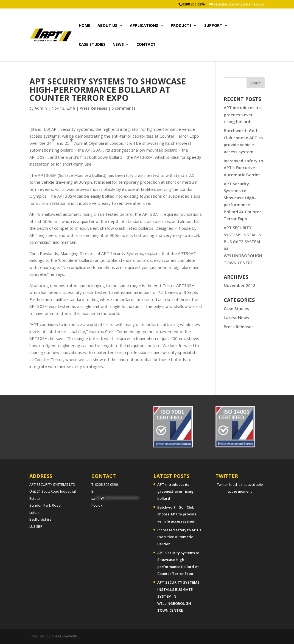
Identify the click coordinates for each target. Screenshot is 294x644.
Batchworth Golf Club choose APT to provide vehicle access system (177, 514)
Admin (41, 108)
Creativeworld (64, 636)
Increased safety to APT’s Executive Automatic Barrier (243, 168)
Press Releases (93, 108)
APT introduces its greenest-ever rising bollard (242, 114)
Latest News (236, 317)
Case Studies (236, 308)
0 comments (123, 108)
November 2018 (240, 285)
